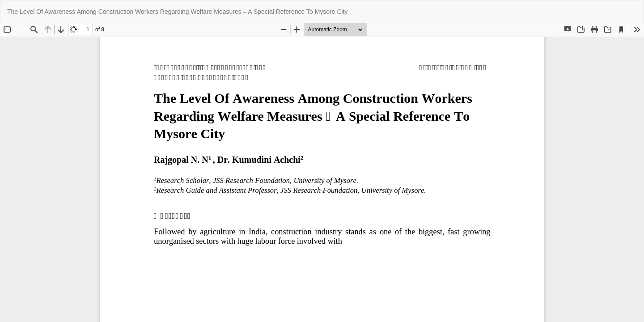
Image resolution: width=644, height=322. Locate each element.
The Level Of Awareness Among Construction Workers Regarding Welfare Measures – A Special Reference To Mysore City (178, 12)
